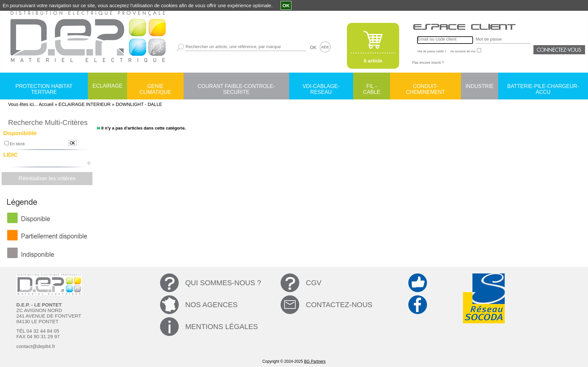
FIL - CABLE (371, 87)
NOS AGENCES (211, 305)
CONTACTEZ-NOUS (339, 305)
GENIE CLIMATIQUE (155, 87)
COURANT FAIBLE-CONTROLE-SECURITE (236, 87)
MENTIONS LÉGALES (222, 327)
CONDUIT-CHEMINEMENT (425, 87)
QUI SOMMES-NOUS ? (223, 283)
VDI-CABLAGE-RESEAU (321, 87)
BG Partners (315, 361)
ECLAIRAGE (107, 86)
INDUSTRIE (480, 86)
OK (313, 47)
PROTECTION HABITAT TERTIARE (44, 87)
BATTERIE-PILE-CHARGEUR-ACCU (543, 87)
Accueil (46, 104)
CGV (314, 283)
